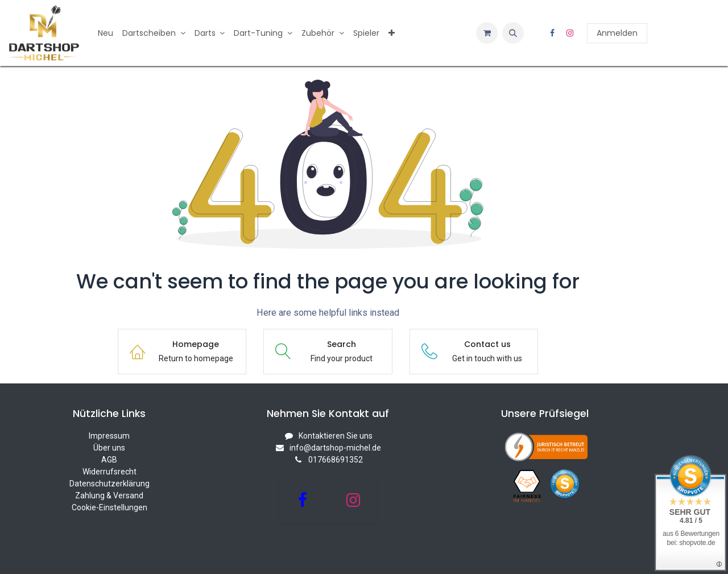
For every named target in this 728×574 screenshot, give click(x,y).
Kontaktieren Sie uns (336, 436)
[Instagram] (570, 33)
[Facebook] (552, 33)
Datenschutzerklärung (109, 484)
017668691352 (336, 460)
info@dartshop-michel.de (335, 448)
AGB (109, 460)
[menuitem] (106, 33)
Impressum (109, 436)
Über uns (109, 448)
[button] (513, 33)
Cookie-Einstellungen (109, 507)
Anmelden (617, 33)
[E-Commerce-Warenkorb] (487, 33)
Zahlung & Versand (109, 495)
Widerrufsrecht (109, 472)
